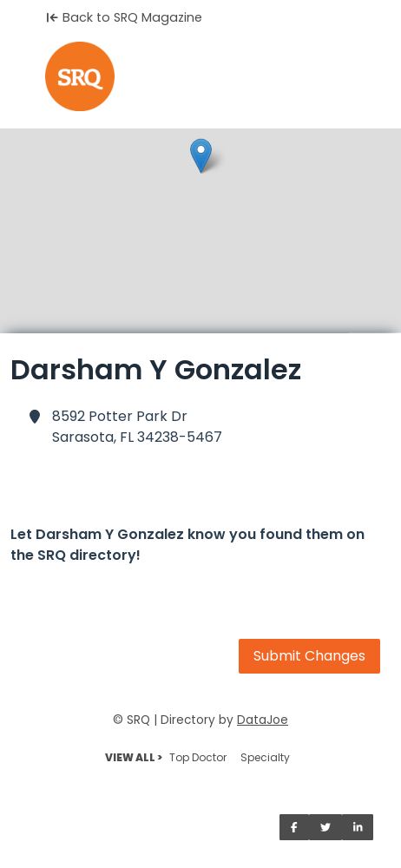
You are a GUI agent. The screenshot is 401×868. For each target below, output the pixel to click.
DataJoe (263, 720)
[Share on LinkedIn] (358, 827)
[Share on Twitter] (325, 827)
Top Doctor (198, 757)
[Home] (200, 76)
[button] (201, 156)
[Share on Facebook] (294, 827)
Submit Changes (309, 656)
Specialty (265, 757)
